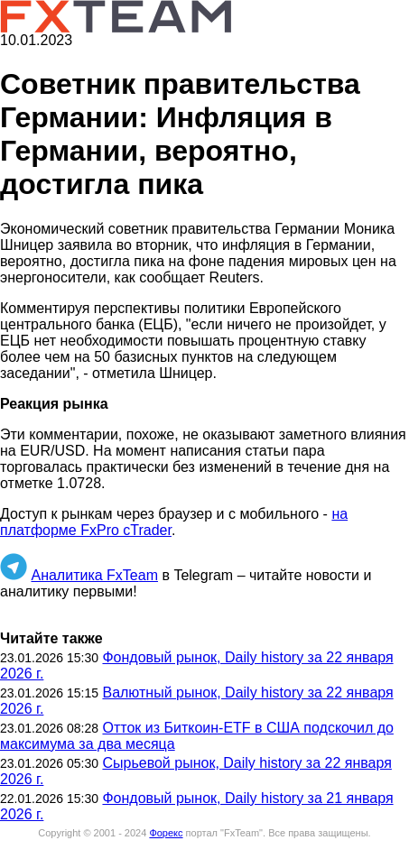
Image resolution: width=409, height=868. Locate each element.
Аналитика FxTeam (94, 575)
